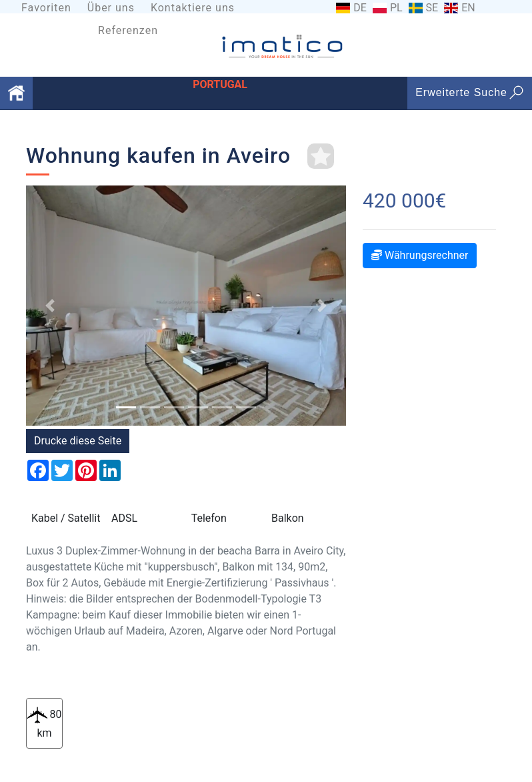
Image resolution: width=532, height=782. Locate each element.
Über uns (111, 8)
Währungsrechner (420, 255)
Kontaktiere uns (193, 8)
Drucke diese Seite (78, 441)
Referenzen (128, 30)
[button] (50, 306)
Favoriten (46, 8)
